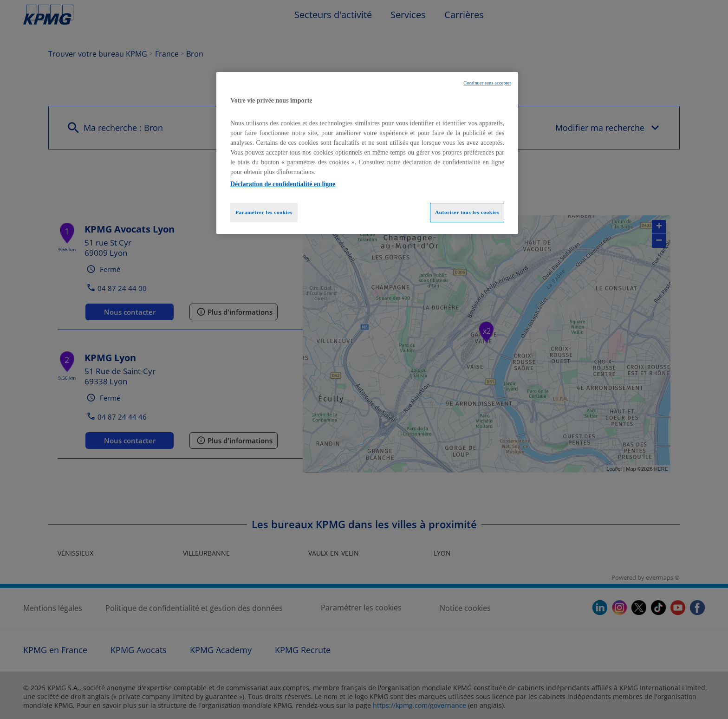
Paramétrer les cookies (264, 212)
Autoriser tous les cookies (467, 212)
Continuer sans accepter (487, 83)
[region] (367, 153)
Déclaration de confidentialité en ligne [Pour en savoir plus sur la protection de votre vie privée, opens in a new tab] (283, 184)
